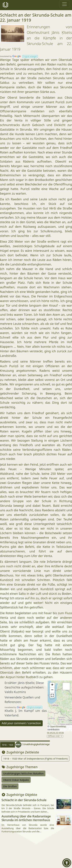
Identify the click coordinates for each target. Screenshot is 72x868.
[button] (30, 56)
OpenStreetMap (58, 726)
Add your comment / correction (21, 723)
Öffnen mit (54, 736)
